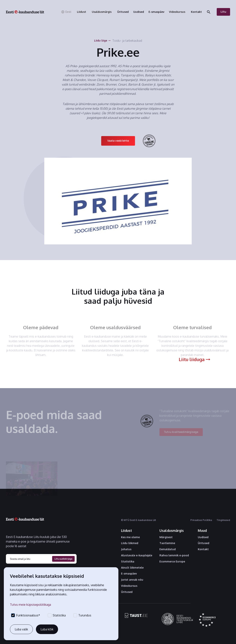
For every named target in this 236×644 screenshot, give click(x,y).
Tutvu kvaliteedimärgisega (181, 434)
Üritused (127, 592)
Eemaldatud (168, 549)
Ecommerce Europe (172, 562)
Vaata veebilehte (118, 141)
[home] (25, 12)
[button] (66, 12)
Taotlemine (167, 543)
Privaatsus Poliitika (201, 520)
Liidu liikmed (130, 543)
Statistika (128, 562)
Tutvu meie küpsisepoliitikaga (30, 605)
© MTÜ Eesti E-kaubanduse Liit (139, 520)
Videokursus (129, 586)
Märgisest (166, 537)
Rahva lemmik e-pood (174, 555)
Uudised (203, 537)
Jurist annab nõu (132, 580)
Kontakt (203, 549)
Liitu (223, 12)
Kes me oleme (130, 537)
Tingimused (223, 520)
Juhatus (126, 549)
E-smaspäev (129, 574)
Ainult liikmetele (132, 568)
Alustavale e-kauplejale (137, 555)
